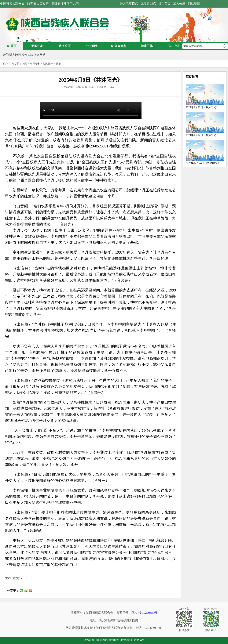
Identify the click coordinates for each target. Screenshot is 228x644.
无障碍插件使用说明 (65, 4)
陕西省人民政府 (38, 4)
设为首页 (164, 4)
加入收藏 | (102, 640)
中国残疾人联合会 (12, 4)
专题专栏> (36, 64)
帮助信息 (139, 640)
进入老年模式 (129, 4)
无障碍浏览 (148, 4)
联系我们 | (127, 640)
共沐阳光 (48, 64)
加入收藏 (179, 4)
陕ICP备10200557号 (144, 613)
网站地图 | (115, 640)
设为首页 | (89, 640)
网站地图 (194, 4)
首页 (12, 46)
